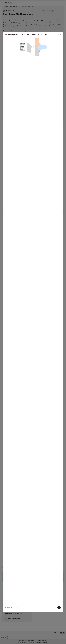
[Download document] (59, 608)
